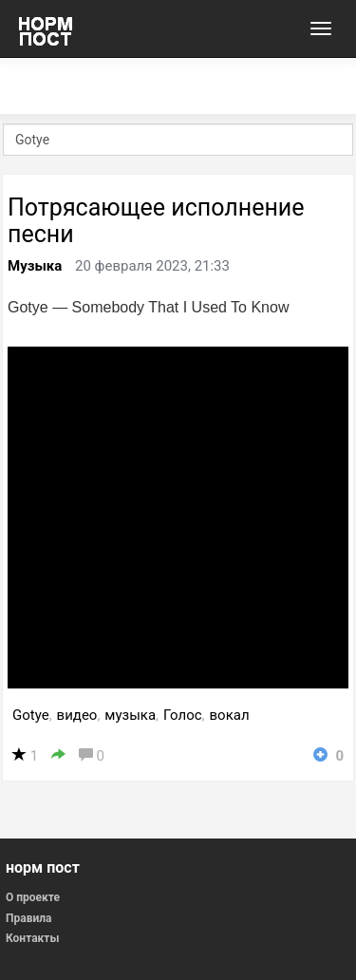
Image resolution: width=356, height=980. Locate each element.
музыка (130, 715)
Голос (182, 715)
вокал (230, 715)
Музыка (35, 266)
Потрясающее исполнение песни (156, 221)
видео (77, 715)
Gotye (31, 715)
